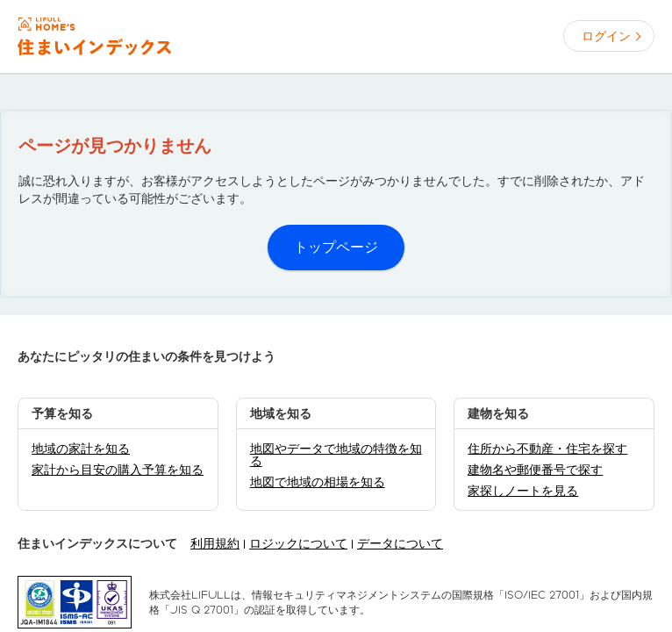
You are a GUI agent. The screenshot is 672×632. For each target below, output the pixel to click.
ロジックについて (298, 543)
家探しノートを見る (523, 491)
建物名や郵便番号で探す (535, 470)
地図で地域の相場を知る (318, 482)
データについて (400, 543)
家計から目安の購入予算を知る (118, 470)
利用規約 (215, 543)
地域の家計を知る (81, 449)
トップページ (336, 247)
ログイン (606, 36)
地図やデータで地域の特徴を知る (336, 455)
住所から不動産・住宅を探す (547, 449)
